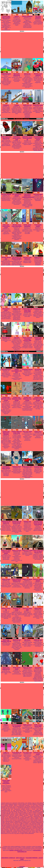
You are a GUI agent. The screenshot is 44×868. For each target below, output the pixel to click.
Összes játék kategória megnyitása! (6, 782)
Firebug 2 (6, 105)
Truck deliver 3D (17, 753)
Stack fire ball (17, 640)
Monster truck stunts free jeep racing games (38, 523)
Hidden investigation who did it (17, 371)
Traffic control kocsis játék (38, 725)
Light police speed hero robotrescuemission (28, 196)
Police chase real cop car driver (38, 551)
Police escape (6, 579)
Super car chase (27, 668)
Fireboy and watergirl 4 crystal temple (38, 399)
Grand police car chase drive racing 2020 (27, 310)
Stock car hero (38, 640)
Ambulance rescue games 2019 (17, 138)
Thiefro (6, 725)
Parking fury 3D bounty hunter (17, 522)
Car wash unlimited (38, 17)
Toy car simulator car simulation (17, 725)
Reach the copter (38, 105)
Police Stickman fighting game (17, 580)
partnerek (22, 867)
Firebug (17, 105)
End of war (27, 74)
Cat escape (38, 668)
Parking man (27, 521)
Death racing (38, 257)
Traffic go (6, 753)
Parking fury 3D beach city (6, 522)
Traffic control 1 (27, 725)
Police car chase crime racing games (6, 552)
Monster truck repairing (38, 74)
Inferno (17, 16)
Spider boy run (27, 105)
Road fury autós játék (27, 609)
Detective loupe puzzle (38, 753)
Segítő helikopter (6, 74)
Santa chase (38, 608)
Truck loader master (38, 225)
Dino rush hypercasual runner (6, 226)
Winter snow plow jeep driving (6, 137)
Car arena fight (38, 467)
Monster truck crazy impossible (17, 225)
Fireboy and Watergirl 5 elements (6, 433)
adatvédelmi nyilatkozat (8, 858)
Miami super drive (27, 467)
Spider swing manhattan (27, 225)
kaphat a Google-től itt (16, 850)
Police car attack (27, 579)
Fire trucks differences (17, 74)
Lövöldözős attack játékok (6, 467)
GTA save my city (38, 309)
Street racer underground (6, 668)
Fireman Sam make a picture (6, 17)
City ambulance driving (17, 195)
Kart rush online (27, 432)
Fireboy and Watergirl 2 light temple (17, 399)
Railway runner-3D (6, 609)
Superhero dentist (27, 369)
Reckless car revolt (17, 609)
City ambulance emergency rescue (38, 138)
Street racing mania (17, 668)
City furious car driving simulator (17, 258)
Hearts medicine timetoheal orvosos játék (27, 339)
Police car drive (17, 550)
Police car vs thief (27, 550)
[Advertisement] (22, 44)
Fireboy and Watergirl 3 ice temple (27, 399)
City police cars (27, 753)
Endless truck (17, 309)
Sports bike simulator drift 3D (6, 641)
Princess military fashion (38, 580)
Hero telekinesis (6, 369)
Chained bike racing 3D (38, 338)
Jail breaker (38, 369)
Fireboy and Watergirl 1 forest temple (6, 399)
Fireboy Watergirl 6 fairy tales (17, 432)
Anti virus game (38, 194)
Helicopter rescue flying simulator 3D (27, 138)
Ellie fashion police (6, 309)
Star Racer (27, 640)
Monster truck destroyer (27, 258)
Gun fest (17, 338)
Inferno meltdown (27, 16)
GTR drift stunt (6, 338)
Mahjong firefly (17, 467)
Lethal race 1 (38, 432)
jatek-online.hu (20, 858)
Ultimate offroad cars (6, 258)
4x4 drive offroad (6, 194)
